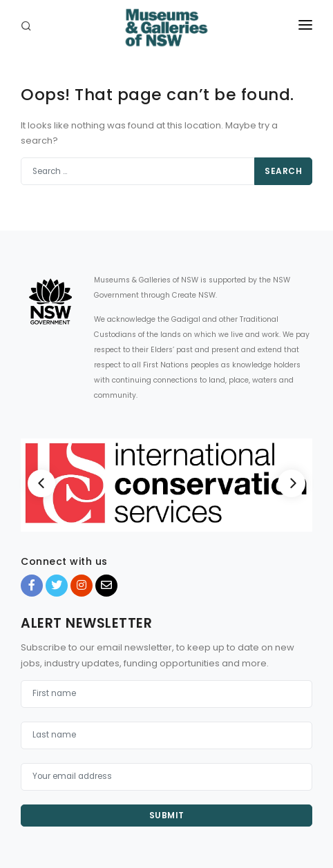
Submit (167, 815)
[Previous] (41, 483)
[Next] (292, 483)
